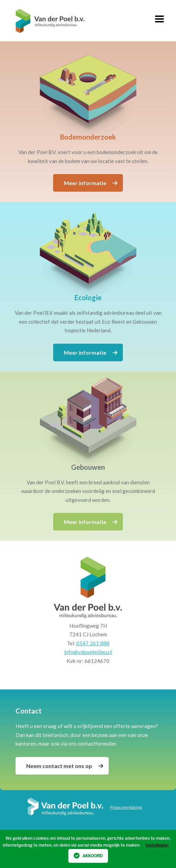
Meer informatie (91, 183)
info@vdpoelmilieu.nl (88, 652)
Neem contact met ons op (65, 766)
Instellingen (157, 845)
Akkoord (88, 856)
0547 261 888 (93, 643)
